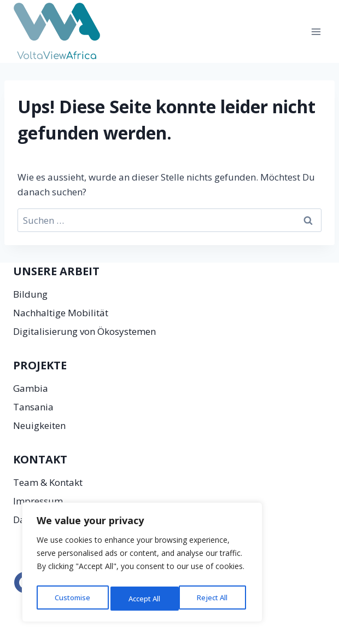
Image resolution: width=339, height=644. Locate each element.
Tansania (33, 407)
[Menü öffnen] (316, 31)
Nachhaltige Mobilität (61, 313)
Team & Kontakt (48, 482)
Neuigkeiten (39, 425)
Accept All (214, 598)
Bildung (30, 294)
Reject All (144, 598)
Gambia (31, 388)
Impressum (38, 501)
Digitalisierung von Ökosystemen (84, 331)
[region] (142, 565)
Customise (72, 598)
